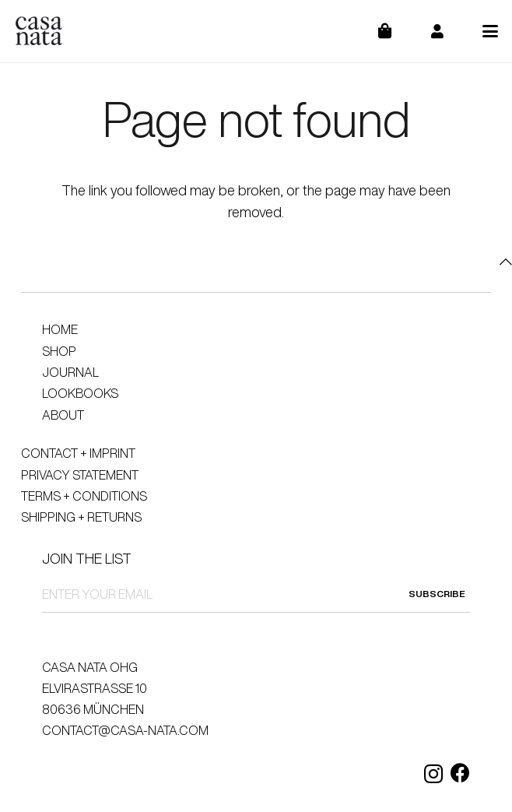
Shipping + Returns (81, 517)
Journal (70, 372)
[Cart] (395, 31)
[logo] (39, 31)
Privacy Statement (80, 475)
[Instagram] (433, 774)
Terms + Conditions (84, 496)
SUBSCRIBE (437, 594)
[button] (491, 31)
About (63, 415)
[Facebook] (460, 773)
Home (60, 329)
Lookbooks (80, 393)
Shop (59, 351)
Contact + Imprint (78, 453)
